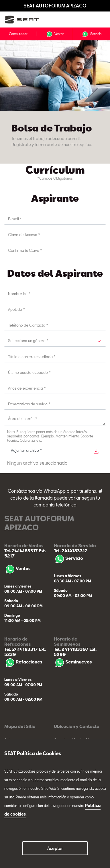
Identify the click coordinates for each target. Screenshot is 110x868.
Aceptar (55, 848)
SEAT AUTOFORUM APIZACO (55, 6)
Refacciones (23, 662)
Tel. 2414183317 (21, 551)
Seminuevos (73, 662)
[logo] (26, 20)
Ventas (55, 34)
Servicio (92, 34)
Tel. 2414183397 (71, 649)
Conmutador (18, 34)
